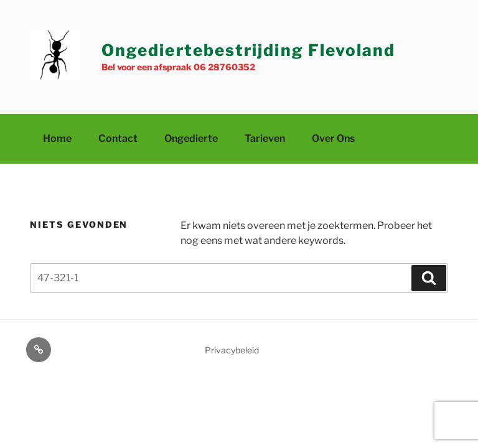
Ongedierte (191, 138)
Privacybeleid (232, 350)
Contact (118, 138)
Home (57, 138)
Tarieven (265, 138)
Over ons (333, 138)
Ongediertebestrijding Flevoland (248, 50)
